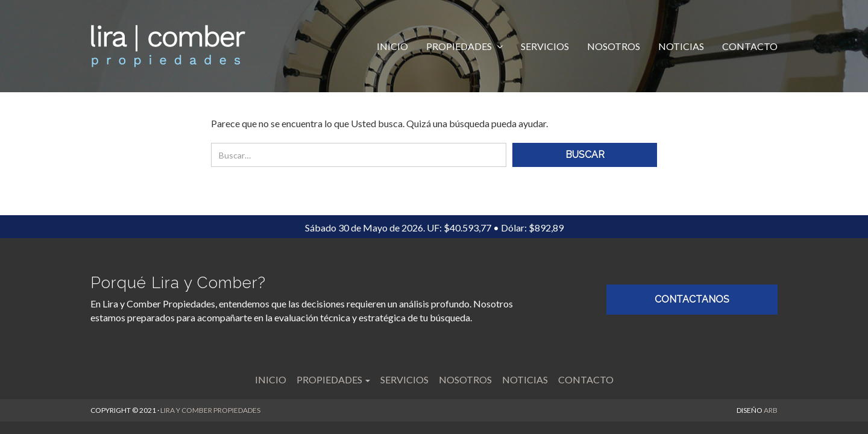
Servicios (545, 46)
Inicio (392, 46)
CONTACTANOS (692, 299)
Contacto (750, 46)
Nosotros (614, 46)
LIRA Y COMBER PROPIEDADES (210, 410)
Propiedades (460, 46)
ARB (771, 410)
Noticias (681, 46)
